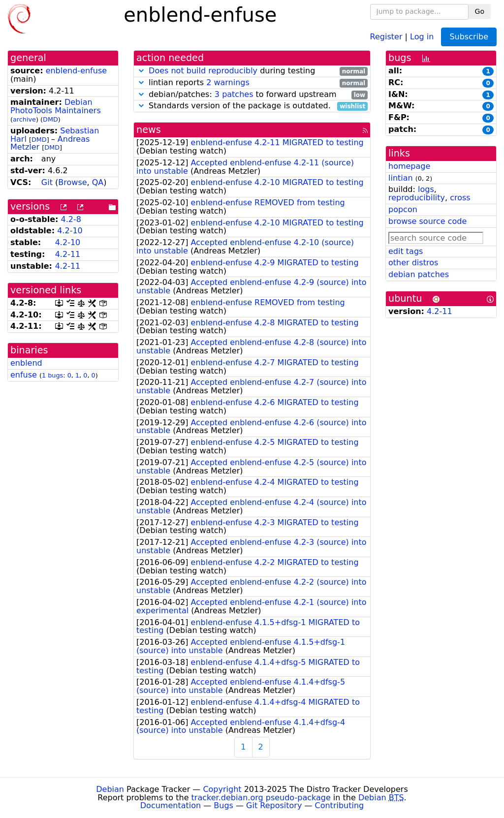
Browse (72, 182)
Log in (422, 36)
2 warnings (228, 82)
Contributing (340, 805)
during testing (252, 71)
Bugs (223, 805)
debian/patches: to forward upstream (252, 95)
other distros (413, 263)
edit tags (406, 251)
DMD (50, 119)
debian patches (419, 274)
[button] (141, 71)
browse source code (427, 221)
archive (24, 119)
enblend (26, 363)
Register (386, 36)
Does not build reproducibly (203, 71)
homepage (409, 166)
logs (426, 189)
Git (47, 182)
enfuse (24, 375)
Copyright (222, 789)
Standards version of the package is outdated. (252, 106)
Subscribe (469, 37)
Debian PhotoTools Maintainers (56, 106)
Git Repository (274, 805)
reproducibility (417, 198)
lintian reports (252, 83)
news (149, 130)
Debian (110, 789)
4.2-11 (68, 254)
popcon (403, 209)
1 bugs (52, 375)
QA (98, 182)
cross (460, 198)
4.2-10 (70, 231)
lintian (401, 178)
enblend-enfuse (76, 71)
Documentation (171, 805)
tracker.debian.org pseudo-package (261, 798)
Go (480, 11)
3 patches (234, 94)
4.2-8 (71, 219)
